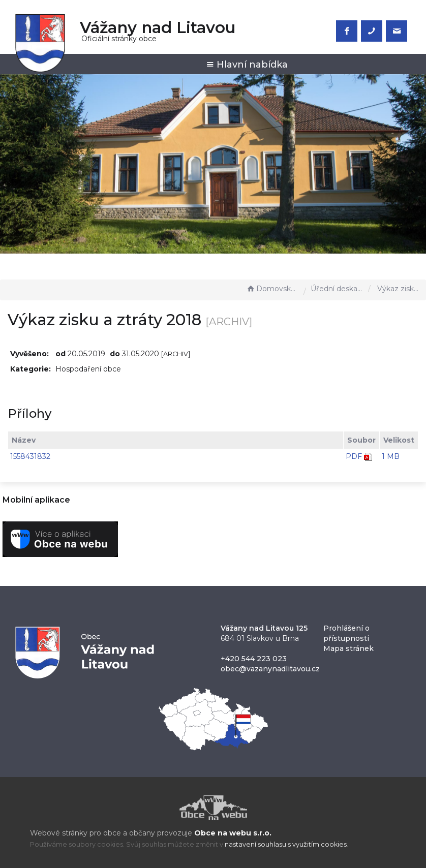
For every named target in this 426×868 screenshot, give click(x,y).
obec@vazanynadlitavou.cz (270, 669)
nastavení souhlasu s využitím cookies (286, 844)
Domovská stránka (272, 289)
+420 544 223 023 (254, 659)
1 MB (391, 456)
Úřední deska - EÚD (337, 289)
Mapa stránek (348, 648)
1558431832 (30, 456)
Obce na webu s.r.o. (233, 833)
